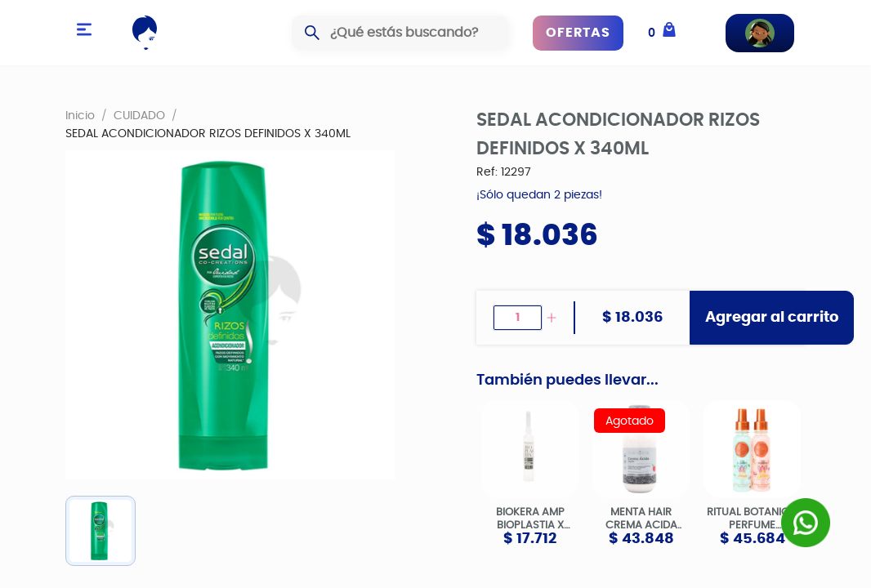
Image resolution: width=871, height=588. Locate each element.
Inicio (80, 115)
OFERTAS (578, 33)
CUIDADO (139, 115)
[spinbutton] (518, 318)
